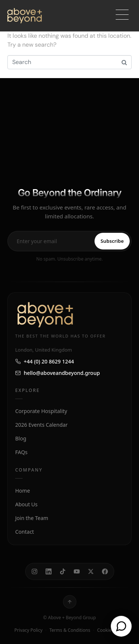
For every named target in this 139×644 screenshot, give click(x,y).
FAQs (21, 452)
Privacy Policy (29, 630)
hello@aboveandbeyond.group (57, 373)
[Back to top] (70, 602)
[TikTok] (63, 571)
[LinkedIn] (49, 571)
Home (23, 491)
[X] (91, 571)
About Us (26, 504)
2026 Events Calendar (42, 425)
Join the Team (32, 518)
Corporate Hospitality (41, 411)
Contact (25, 532)
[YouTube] (77, 571)
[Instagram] (34, 571)
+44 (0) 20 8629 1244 (44, 361)
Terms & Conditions (70, 630)
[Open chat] (121, 626)
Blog (21, 438)
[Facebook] (105, 571)
